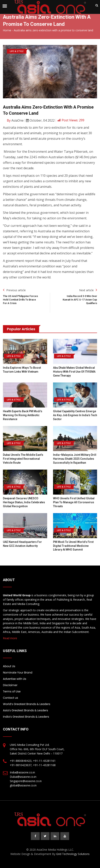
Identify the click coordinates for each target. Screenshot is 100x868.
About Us (9, 666)
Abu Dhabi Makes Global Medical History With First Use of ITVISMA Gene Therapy (74, 372)
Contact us (11, 698)
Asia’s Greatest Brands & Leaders (26, 710)
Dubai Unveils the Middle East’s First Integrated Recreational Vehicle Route (23, 459)
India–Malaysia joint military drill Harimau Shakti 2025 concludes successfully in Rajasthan (75, 459)
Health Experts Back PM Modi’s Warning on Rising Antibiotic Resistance (23, 415)
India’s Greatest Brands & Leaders (26, 717)
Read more (10, 638)
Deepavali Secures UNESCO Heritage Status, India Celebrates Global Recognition (24, 502)
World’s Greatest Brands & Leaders (27, 704)
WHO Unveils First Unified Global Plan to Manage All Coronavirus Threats (74, 502)
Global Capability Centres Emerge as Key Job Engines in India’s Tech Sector (75, 415)
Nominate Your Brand (18, 673)
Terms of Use (12, 691)
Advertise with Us (15, 679)
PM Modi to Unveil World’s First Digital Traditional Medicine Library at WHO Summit (73, 546)
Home (7, 30)
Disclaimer (10, 685)
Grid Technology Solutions (73, 854)
